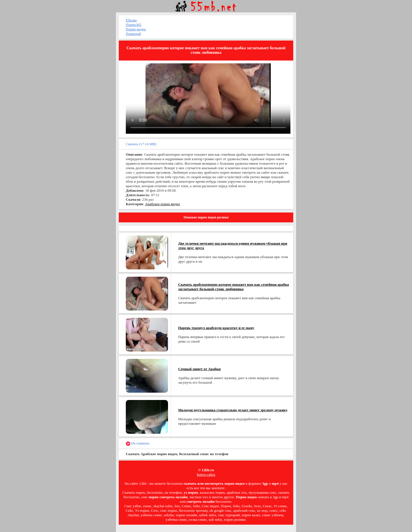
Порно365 (134, 25)
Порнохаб (133, 34)
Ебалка (131, 20)
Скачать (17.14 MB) (141, 144)
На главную (138, 443)
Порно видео (136, 29)
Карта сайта (206, 474)
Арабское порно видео (162, 204)
